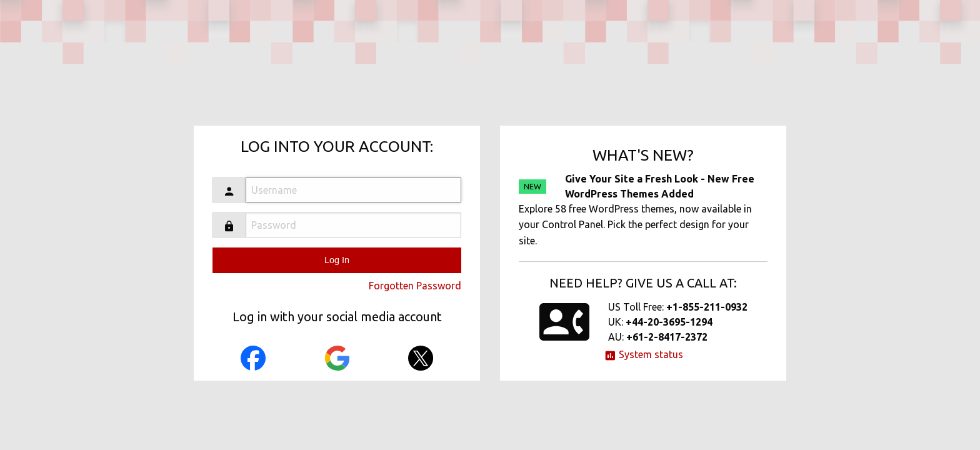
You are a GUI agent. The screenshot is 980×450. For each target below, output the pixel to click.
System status (643, 354)
